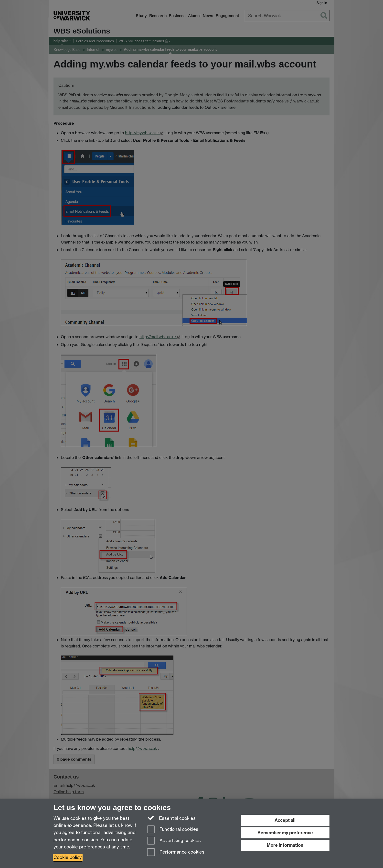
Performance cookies (176, 852)
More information (285, 845)
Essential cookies (171, 818)
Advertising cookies (174, 841)
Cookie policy (68, 857)
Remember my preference (285, 833)
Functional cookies (173, 830)
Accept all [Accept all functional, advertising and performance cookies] (285, 820)
